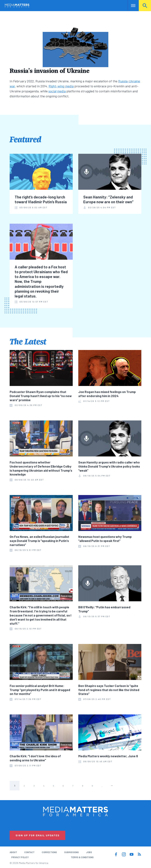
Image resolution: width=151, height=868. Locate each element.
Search (145, 6)
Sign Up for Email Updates (38, 835)
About (13, 852)
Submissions (72, 852)
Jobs (89, 852)
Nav (131, 6)
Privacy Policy (20, 857)
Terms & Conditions (82, 857)
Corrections (49, 852)
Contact (29, 852)
